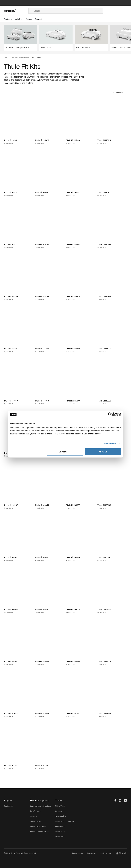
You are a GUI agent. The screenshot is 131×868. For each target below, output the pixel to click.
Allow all (103, 452)
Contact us (8, 806)
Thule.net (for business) (64, 821)
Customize (65, 452)
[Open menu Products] (9, 19)
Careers (58, 811)
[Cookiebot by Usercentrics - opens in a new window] (110, 414)
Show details (110, 444)
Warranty (33, 816)
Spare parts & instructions (40, 806)
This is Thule (60, 806)
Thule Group (60, 832)
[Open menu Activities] (20, 19)
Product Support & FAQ (39, 832)
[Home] (16, 11)
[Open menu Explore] (30, 19)
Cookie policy (92, 853)
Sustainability (61, 816)
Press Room (60, 826)
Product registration (38, 826)
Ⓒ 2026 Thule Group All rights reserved (20, 853)
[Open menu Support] (40, 19)
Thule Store (60, 837)
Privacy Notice (77, 853)
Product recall (35, 821)
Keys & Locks (35, 811)
